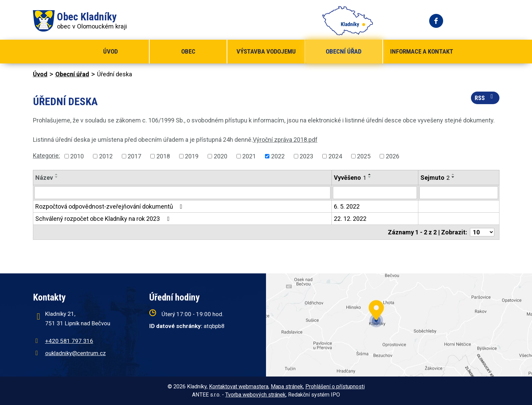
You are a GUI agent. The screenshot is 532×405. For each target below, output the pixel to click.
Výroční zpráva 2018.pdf (285, 140)
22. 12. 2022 (350, 219)
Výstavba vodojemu (266, 51)
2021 (249, 156)
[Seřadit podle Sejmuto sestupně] (453, 177)
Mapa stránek (287, 387)
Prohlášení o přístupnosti (335, 387)
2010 (77, 156)
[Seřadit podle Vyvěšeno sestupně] (370, 177)
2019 (192, 156)
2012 (106, 156)
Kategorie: (46, 156)
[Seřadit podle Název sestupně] (57, 177)
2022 (278, 156)
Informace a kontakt (422, 51)
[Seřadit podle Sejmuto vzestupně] (453, 174)
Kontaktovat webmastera (239, 387)
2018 (163, 156)
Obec (188, 51)
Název (44, 178)
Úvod (110, 51)
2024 (335, 156)
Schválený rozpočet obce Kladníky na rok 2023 (104, 219)
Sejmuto (435, 178)
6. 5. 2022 (347, 206)
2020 (221, 156)
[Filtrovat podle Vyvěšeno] (375, 193)
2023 (306, 156)
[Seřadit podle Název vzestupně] (57, 174)
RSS (485, 97)
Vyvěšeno (350, 178)
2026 (393, 156)
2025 (364, 156)
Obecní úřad (344, 51)
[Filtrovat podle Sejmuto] (459, 193)
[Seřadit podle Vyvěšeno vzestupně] (370, 174)
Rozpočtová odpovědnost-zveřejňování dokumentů (110, 206)
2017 (134, 156)
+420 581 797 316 (69, 341)
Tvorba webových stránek (255, 395)
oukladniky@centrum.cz (75, 353)
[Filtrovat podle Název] (182, 193)
